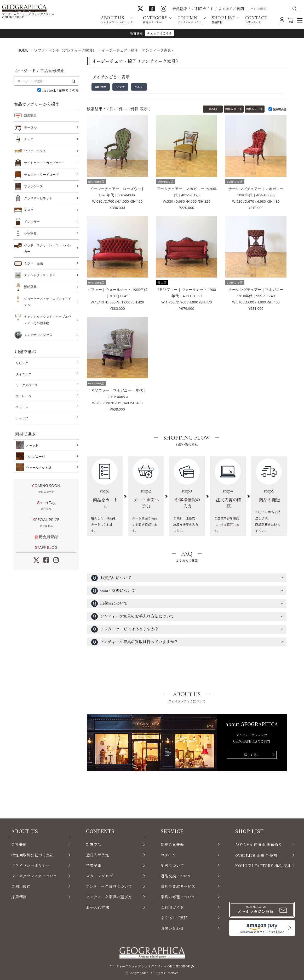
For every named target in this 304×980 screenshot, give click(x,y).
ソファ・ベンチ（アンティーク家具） (65, 50)
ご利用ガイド (203, 9)
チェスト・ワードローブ (41, 175)
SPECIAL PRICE (46, 523)
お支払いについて (111, 578)
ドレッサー (32, 222)
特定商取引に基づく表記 (33, 855)
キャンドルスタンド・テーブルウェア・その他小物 (48, 319)
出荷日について (109, 604)
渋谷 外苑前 (256, 855)
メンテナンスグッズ (38, 335)
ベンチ (139, 87)
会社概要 (19, 844)
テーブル (30, 128)
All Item (101, 87)
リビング (22, 363)
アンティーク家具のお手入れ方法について (133, 616)
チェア (29, 139)
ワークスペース (27, 385)
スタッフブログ (100, 876)
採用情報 (19, 897)
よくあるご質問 (231, 9)
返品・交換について (113, 591)
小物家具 (30, 234)
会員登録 (180, 9)
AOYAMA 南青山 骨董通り (259, 844)
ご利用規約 (21, 886)
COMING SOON (46, 489)
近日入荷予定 (98, 855)
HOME (23, 50)
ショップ (22, 418)
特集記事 (94, 865)
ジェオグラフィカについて (34, 876)
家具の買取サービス (178, 886)
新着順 (213, 109)
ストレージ (24, 396)
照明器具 (30, 287)
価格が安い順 (255, 109)
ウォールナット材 (38, 467)
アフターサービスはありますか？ (125, 629)
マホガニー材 (35, 456)
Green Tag (46, 506)
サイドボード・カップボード (44, 163)
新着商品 (30, 116)
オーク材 (31, 445)
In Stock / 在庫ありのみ (61, 90)
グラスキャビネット (38, 198)
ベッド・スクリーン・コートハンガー (48, 248)
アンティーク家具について (109, 886)
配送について (172, 865)
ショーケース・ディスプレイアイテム (48, 301)
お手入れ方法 (98, 907)
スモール (22, 407)
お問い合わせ (172, 928)
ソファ (120, 87)
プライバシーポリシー (31, 865)
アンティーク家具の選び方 (109, 897)
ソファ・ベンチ (35, 151)
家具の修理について (178, 897)
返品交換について (176, 876)
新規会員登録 (46, 536)
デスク (29, 210)
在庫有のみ (280, 109)
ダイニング (24, 374)
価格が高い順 (234, 109)
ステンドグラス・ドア (40, 275)
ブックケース (33, 186)
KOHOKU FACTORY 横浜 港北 (263, 866)
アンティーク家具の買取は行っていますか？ (135, 642)
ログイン (168, 855)
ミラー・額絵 (33, 263)
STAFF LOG (46, 547)
